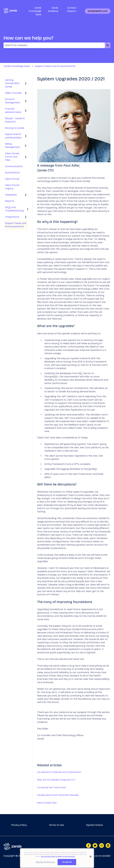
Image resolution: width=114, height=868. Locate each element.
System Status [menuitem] (94, 825)
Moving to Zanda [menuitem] (15, 128)
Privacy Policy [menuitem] (19, 825)
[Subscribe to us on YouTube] (95, 845)
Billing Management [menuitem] (13, 145)
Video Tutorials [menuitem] (13, 93)
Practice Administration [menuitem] (13, 110)
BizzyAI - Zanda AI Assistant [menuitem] (15, 120)
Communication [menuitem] (14, 166)
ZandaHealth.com (98, 11)
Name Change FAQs (47, 803)
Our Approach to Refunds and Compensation (59, 772)
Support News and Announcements (55, 66)
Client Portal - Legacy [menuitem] (13, 187)
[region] (57, 858)
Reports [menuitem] (10, 201)
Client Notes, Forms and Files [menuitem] (12, 157)
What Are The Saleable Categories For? (56, 780)
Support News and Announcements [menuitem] (16, 225)
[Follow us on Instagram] (102, 845)
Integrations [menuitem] (12, 217)
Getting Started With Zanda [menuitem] (12, 83)
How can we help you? (28, 38)
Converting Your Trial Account (52, 788)
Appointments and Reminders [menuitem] (13, 136)
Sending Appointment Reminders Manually (58, 795)
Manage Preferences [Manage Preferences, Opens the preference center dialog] (45, 862)
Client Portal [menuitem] (12, 179)
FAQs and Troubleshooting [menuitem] (14, 209)
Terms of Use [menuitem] (56, 825)
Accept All (67, 862)
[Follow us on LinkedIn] (108, 845)
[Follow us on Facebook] (88, 845)
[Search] (108, 45)
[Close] (91, 857)
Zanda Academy (53, 9)
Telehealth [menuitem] (11, 195)
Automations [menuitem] (12, 173)
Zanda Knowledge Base (35, 11)
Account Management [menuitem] (13, 101)
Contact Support (72, 9)
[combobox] (54, 45)
